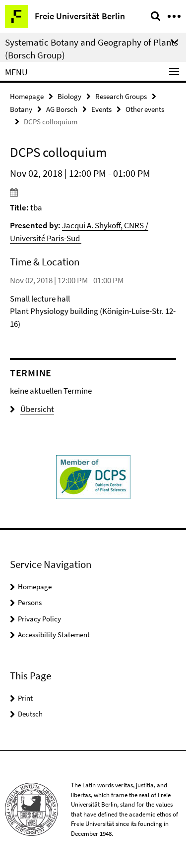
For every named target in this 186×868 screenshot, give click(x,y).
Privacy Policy (39, 619)
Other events (145, 109)
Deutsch (30, 714)
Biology (69, 96)
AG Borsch (62, 109)
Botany (21, 109)
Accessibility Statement (54, 635)
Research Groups (121, 96)
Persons (30, 602)
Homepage (27, 96)
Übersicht (32, 409)
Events (101, 109)
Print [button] (25, 698)
